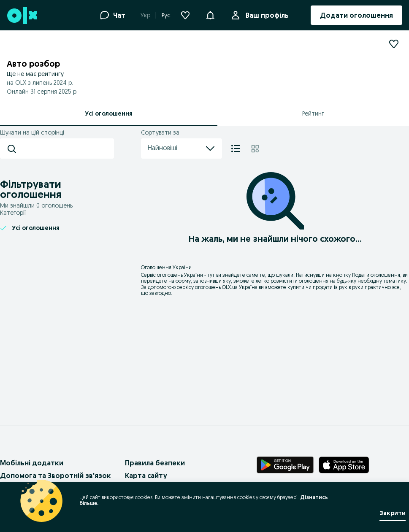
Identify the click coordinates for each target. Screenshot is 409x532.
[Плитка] (255, 149)
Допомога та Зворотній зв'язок (56, 475)
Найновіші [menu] (181, 149)
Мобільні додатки (32, 463)
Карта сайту (146, 475)
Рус (166, 15)
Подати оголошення (376, 275)
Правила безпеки (155, 463)
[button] (210, 14)
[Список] (236, 149)
